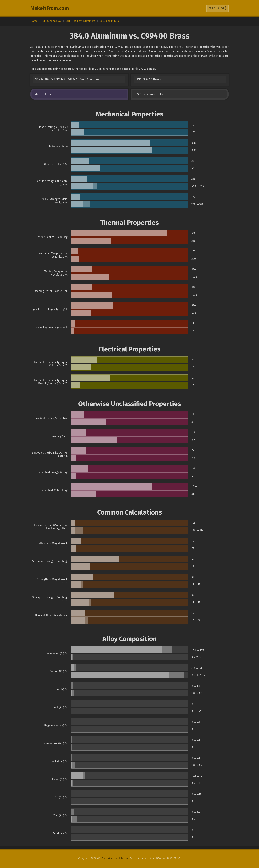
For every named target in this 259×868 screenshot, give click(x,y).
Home (34, 21)
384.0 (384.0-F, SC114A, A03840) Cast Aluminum (68, 79)
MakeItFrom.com (50, 8)
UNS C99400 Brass (148, 79)
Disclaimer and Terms (115, 858)
